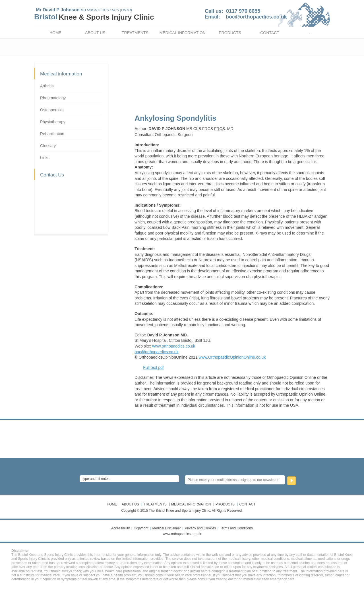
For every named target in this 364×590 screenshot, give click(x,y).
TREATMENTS (135, 33)
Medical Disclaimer (167, 528)
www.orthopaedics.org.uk (182, 534)
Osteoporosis (52, 110)
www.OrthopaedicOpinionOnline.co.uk (232, 357)
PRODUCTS (230, 33)
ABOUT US (95, 33)
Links (45, 158)
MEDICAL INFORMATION (182, 33)
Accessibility (120, 528)
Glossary (48, 146)
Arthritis (47, 86)
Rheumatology (53, 98)
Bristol (46, 17)
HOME (55, 33)
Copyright (141, 528)
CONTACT (270, 33)
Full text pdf (153, 367)
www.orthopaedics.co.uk (174, 346)
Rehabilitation (52, 134)
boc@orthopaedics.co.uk (256, 17)
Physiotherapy (53, 122)
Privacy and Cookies (200, 528)
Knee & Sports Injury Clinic (106, 17)
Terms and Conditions (236, 528)
